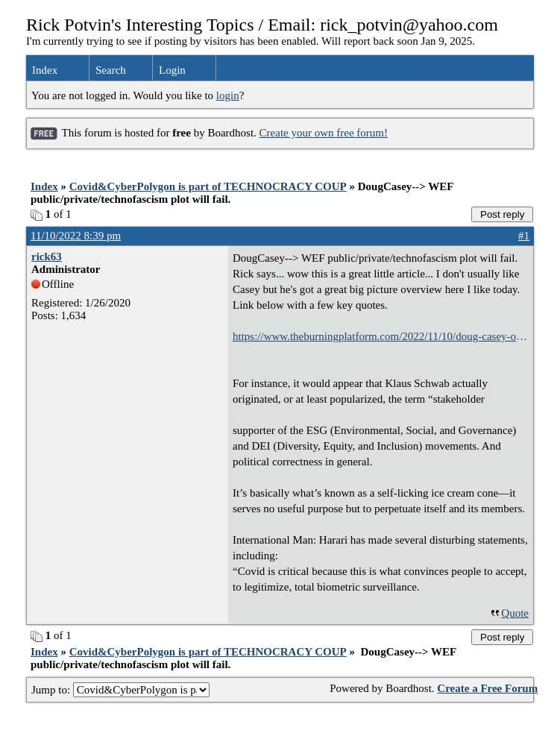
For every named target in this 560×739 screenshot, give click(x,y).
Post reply (502, 214)
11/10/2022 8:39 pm (76, 236)
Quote (515, 613)
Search (111, 70)
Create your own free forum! (324, 133)
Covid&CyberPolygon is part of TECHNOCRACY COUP (208, 186)
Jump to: (120, 690)
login (228, 95)
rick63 (47, 257)
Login (172, 70)
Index (45, 70)
